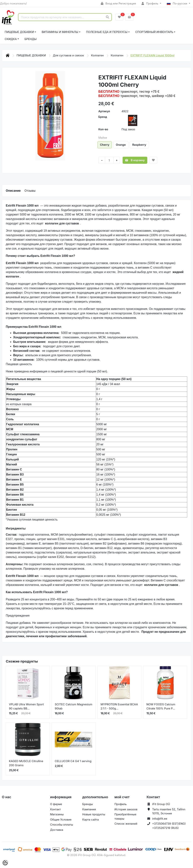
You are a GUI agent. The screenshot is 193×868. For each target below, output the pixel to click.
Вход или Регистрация (118, 3)
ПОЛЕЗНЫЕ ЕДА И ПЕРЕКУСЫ (107, 32)
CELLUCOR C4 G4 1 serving (73, 761)
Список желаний (126, 824)
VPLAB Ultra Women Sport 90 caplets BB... (26, 706)
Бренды (31, 39)
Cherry (105, 145)
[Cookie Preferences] (5, 863)
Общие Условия (61, 820)
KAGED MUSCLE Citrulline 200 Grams (26, 763)
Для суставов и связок (69, 55)
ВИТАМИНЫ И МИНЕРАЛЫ (60, 32)
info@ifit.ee (160, 819)
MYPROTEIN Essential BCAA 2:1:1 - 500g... (119, 706)
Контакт (56, 809)
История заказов (126, 809)
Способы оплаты (62, 825)
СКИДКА (11, 39)
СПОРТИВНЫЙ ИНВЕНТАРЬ (154, 32)
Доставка (57, 830)
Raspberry (139, 145)
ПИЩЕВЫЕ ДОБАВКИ (19, 32)
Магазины (57, 814)
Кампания (89, 809)
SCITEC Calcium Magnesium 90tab (74, 706)
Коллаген (98, 55)
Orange (121, 145)
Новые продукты (94, 814)
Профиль (150, 3)
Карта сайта (91, 820)
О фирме (56, 804)
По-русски (177, 3)
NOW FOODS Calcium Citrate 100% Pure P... (161, 706)
